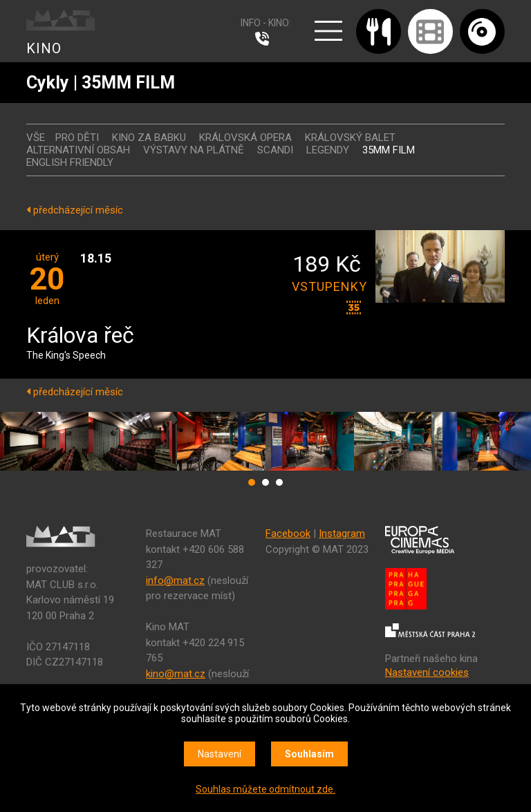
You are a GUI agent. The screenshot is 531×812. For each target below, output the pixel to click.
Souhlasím (309, 754)
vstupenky (326, 286)
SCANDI (275, 150)
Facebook (288, 534)
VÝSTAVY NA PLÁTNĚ (194, 150)
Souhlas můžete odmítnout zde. (265, 789)
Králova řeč (80, 336)
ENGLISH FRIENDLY (70, 162)
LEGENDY (328, 150)
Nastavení (220, 754)
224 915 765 (265, 39)
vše (36, 138)
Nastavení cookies (427, 672)
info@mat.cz (175, 580)
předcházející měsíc (75, 210)
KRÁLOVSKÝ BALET (350, 138)
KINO (44, 48)
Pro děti (77, 138)
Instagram (342, 534)
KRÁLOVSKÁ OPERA (245, 138)
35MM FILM (389, 150)
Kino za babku (149, 138)
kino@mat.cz (176, 674)
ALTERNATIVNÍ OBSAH (78, 150)
